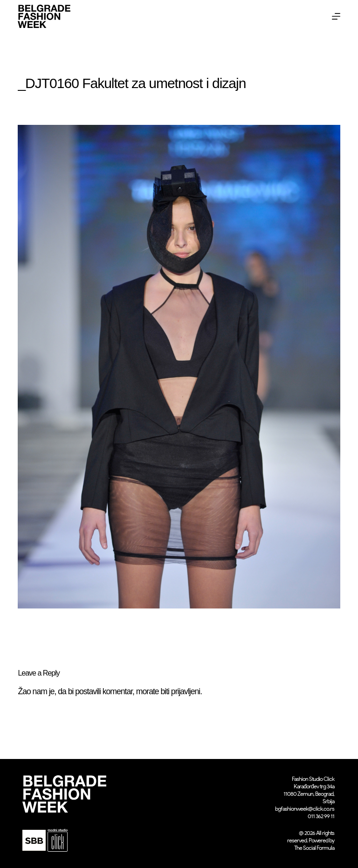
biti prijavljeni (180, 691)
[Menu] (336, 16)
